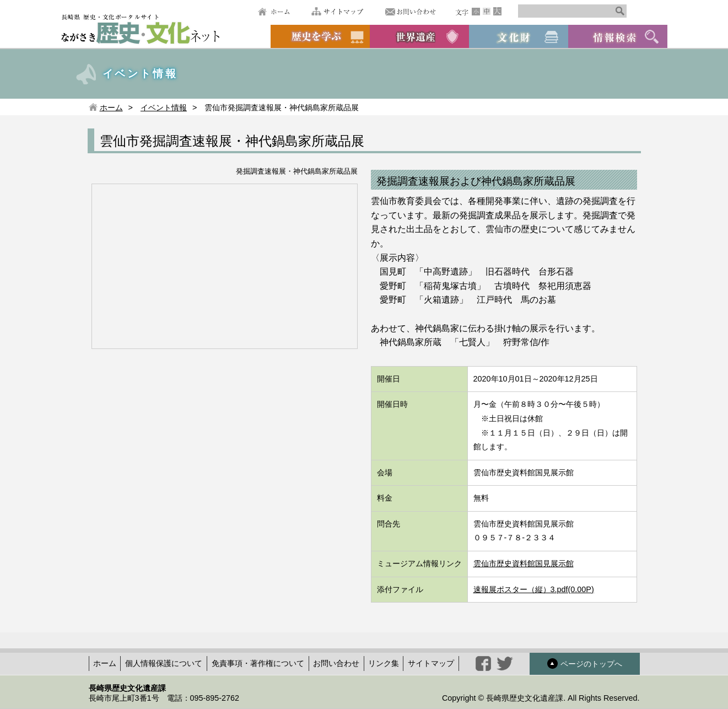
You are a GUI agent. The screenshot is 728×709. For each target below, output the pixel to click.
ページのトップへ (585, 664)
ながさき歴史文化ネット (141, 28)
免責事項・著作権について (258, 663)
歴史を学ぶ (320, 36)
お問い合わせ (411, 11)
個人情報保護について (164, 663)
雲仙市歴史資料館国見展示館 (524, 563)
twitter (505, 664)
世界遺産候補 (419, 36)
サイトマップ (337, 11)
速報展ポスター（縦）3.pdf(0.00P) (534, 589)
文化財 (519, 36)
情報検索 (618, 36)
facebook (483, 664)
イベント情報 (164, 108)
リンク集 (384, 663)
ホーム (274, 11)
